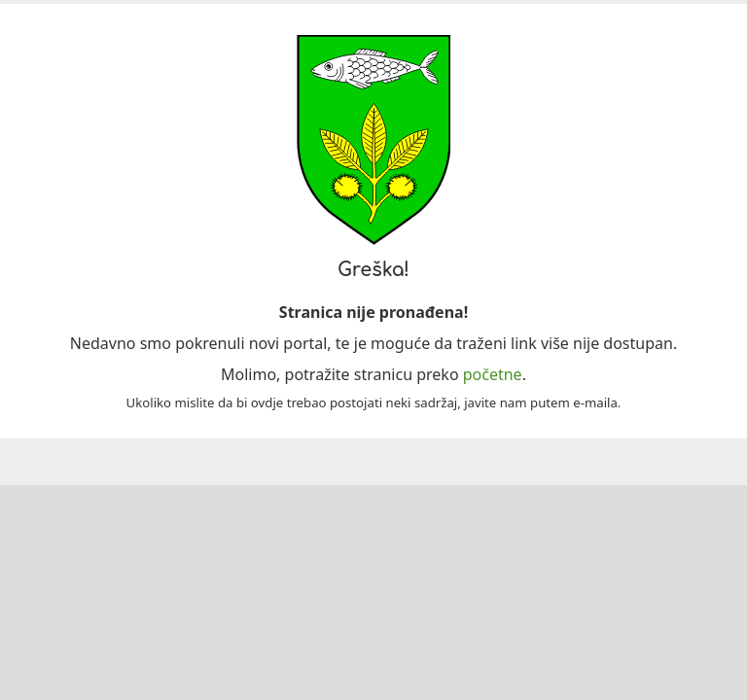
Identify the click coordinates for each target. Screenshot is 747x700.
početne (493, 374)
